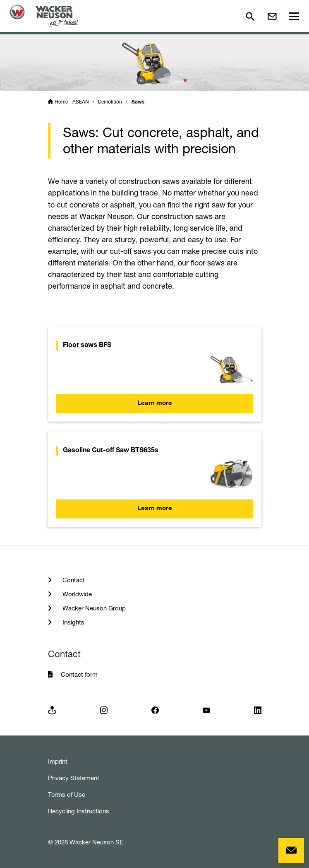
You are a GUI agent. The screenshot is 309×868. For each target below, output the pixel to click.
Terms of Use (67, 794)
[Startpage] (44, 16)
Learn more (155, 404)
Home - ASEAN (72, 102)
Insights (73, 622)
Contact (73, 580)
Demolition (110, 102)
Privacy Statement (74, 778)
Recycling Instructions (79, 811)
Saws (138, 102)
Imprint (58, 761)
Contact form (79, 674)
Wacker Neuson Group (93, 608)
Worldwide (76, 594)
